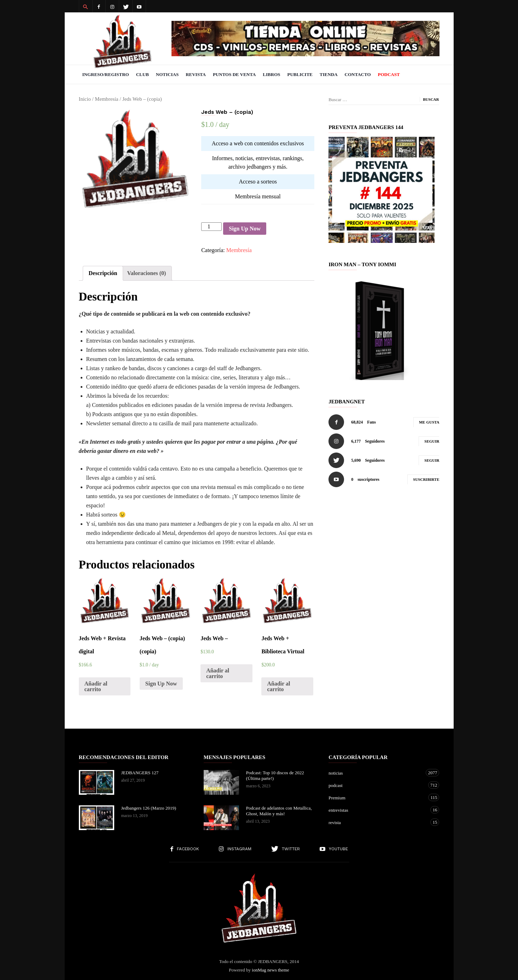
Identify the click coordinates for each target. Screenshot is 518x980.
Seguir (432, 441)
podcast (377, 785)
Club (142, 74)
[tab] (103, 273)
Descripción (103, 273)
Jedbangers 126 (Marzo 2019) (149, 808)
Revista (196, 74)
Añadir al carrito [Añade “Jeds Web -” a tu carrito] (218, 673)
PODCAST (389, 74)
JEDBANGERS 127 (140, 773)
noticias (377, 773)
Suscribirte (426, 479)
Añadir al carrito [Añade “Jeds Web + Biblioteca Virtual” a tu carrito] (278, 686)
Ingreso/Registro (106, 74)
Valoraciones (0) (146, 273)
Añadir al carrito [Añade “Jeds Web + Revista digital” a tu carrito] (96, 686)
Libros (271, 74)
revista (377, 822)
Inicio (85, 99)
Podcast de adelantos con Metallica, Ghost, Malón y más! (279, 811)
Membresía (106, 99)
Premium (377, 797)
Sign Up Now (245, 229)
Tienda (329, 74)
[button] (86, 6)
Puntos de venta (234, 74)
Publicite (300, 74)
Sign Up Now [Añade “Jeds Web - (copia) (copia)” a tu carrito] (161, 684)
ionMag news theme (270, 970)
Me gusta (429, 422)
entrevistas (377, 810)
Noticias (167, 74)
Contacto (358, 74)
